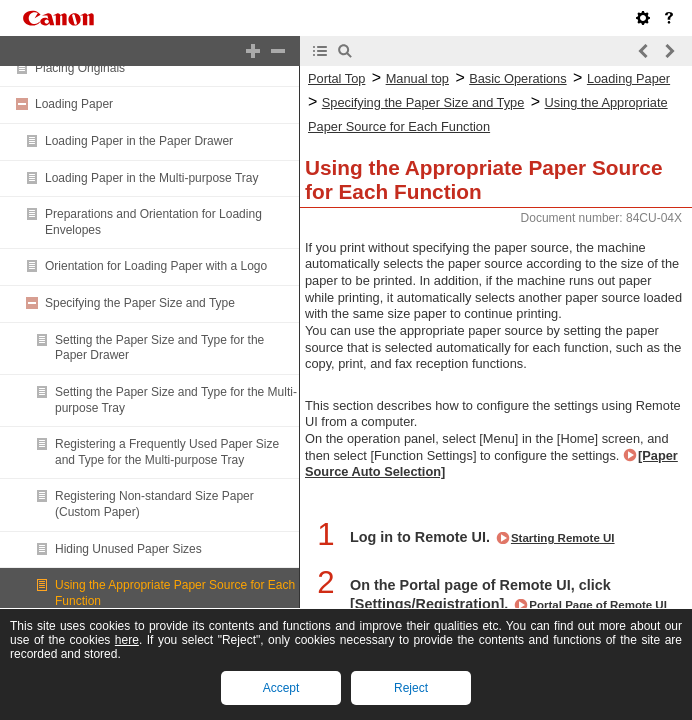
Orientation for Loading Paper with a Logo (156, 266)
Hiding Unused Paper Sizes (128, 549)
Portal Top (336, 78)
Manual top (417, 78)
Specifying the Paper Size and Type (140, 303)
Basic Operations (517, 78)
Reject (411, 688)
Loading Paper (74, 104)
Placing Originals (80, 68)
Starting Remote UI (563, 538)
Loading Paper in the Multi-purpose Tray (151, 178)
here (127, 640)
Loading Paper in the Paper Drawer (139, 141)
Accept (281, 688)
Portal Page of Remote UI (598, 605)
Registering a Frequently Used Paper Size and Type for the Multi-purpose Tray (167, 452)
